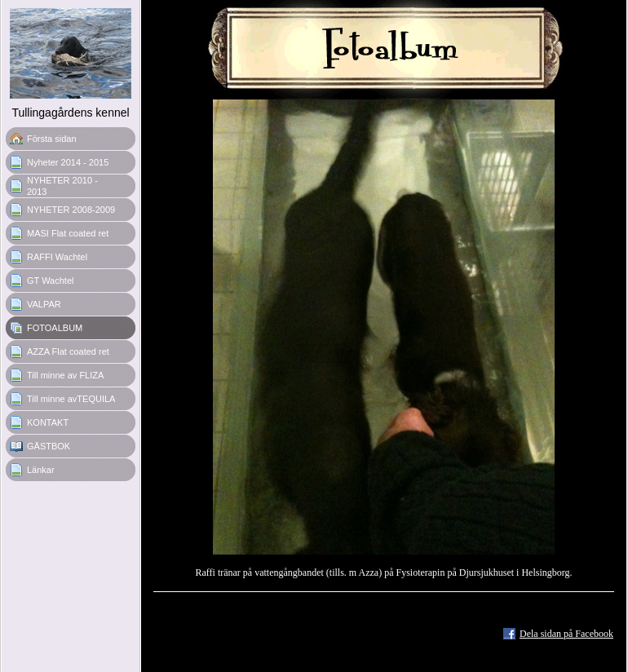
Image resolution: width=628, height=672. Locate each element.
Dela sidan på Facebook (566, 634)
